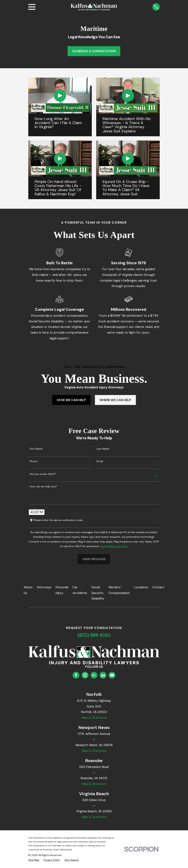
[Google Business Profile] (94, 675)
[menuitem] (34, 860)
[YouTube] (112, 675)
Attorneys (44, 587)
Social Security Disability (98, 593)
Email (100, 461)
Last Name (103, 449)
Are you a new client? (43, 474)
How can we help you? (43, 487)
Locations (141, 587)
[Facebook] (76, 675)
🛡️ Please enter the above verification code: (56, 520)
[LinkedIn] (103, 675)
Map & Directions (94, 718)
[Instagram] (85, 675)
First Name (36, 449)
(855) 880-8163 (94, 635)
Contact (158, 587)
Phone (34, 461)
